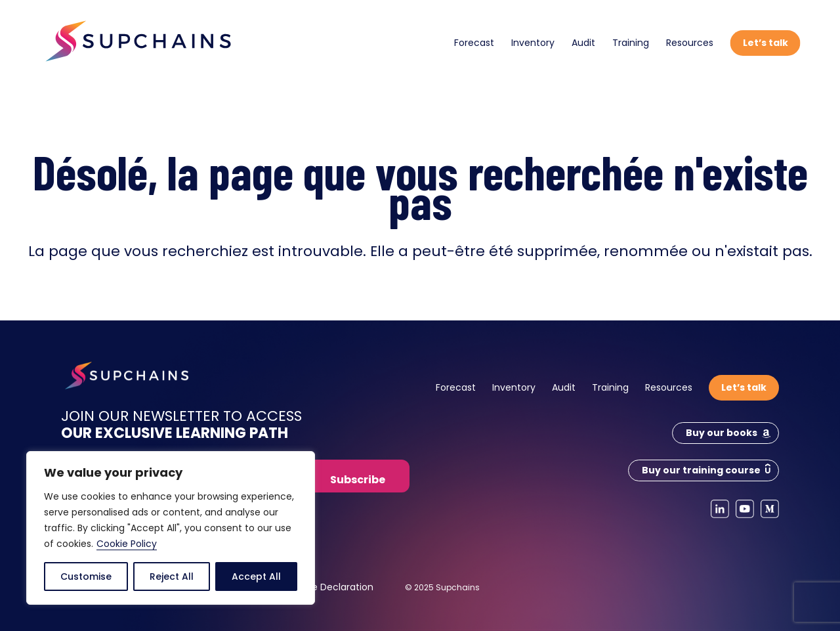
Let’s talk (766, 43)
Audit (583, 43)
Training (631, 43)
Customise (86, 577)
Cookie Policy (127, 544)
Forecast (474, 43)
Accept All (256, 577)
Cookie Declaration (330, 587)
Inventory (533, 43)
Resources (690, 43)
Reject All (172, 577)
